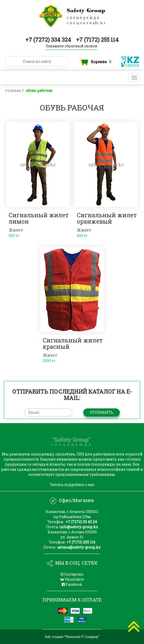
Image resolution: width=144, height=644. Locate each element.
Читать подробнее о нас (72, 485)
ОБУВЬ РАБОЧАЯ (39, 90)
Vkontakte (72, 579)
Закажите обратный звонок (71, 46)
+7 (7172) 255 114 (97, 40)
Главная (13, 90)
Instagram (72, 574)
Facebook (72, 584)
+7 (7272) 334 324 (49, 40)
